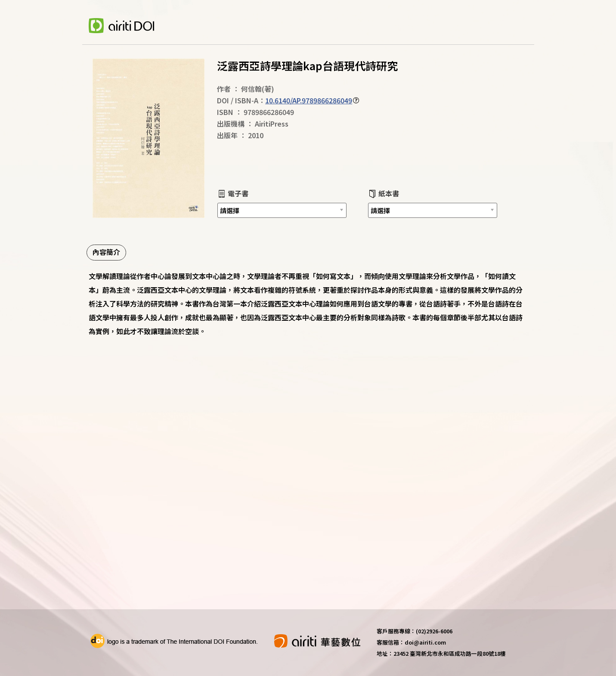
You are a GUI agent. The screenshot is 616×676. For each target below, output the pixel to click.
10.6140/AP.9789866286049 (309, 100)
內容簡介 (106, 252)
